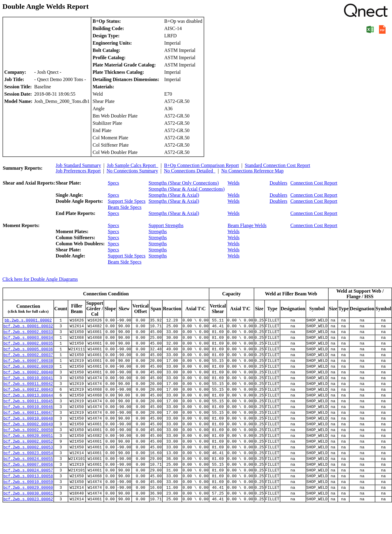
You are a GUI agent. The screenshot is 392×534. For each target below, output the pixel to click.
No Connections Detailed (190, 171)
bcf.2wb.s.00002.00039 (28, 374)
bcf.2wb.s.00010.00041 (28, 388)
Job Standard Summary (78, 165)
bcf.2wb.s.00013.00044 (28, 408)
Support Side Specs (127, 201)
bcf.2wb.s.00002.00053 (28, 468)
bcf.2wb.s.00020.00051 (28, 454)
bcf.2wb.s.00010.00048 (28, 434)
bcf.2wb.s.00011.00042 (28, 394)
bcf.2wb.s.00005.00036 (28, 354)
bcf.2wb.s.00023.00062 (28, 528)
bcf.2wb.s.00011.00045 (28, 414)
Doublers (278, 183)
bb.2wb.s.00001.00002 (28, 321)
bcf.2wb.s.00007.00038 (28, 368)
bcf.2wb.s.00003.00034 (28, 341)
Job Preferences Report (78, 171)
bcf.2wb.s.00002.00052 (28, 461)
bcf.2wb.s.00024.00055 (28, 481)
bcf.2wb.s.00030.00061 (28, 521)
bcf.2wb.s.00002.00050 (28, 448)
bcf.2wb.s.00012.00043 (28, 401)
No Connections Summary (132, 171)
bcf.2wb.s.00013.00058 (28, 501)
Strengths (158, 231)
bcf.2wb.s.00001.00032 (28, 328)
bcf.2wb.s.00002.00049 (28, 441)
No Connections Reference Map (252, 171)
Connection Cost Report (314, 183)
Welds (234, 183)
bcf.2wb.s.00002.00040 (28, 381)
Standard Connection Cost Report (278, 165)
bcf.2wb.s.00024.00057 (28, 495)
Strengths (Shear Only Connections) (184, 183)
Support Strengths (166, 225)
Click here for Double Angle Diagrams (40, 279)
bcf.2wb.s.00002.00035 (28, 348)
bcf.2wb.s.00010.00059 (28, 508)
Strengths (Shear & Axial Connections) (187, 189)
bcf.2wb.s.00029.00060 (28, 515)
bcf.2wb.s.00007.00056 (28, 488)
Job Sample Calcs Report (132, 165)
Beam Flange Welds (247, 225)
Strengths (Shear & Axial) (174, 195)
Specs (113, 183)
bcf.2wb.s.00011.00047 (28, 428)
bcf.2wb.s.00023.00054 (28, 474)
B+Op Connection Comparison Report (202, 165)
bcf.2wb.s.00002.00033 (28, 334)
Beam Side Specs (125, 207)
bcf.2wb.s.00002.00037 (28, 361)
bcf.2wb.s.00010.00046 (28, 421)
